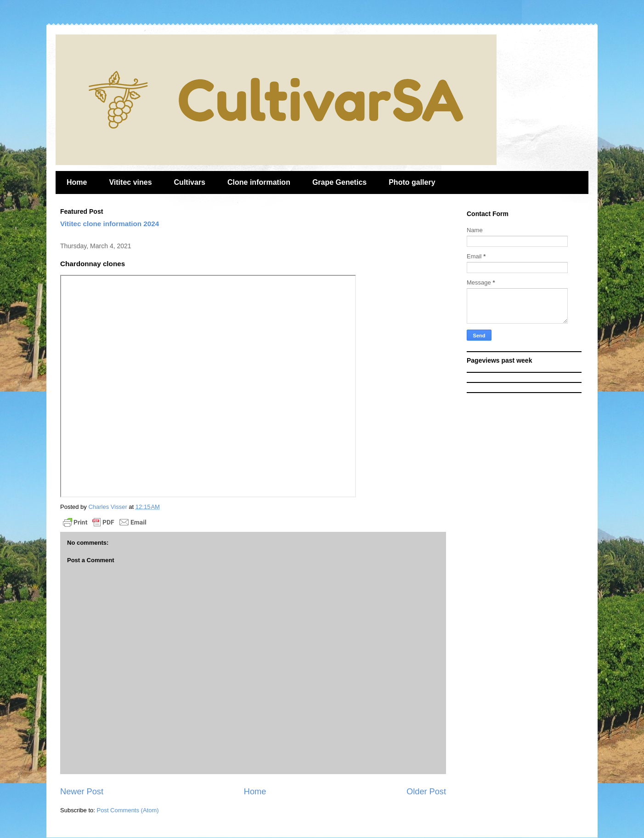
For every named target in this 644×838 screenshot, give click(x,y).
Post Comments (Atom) (128, 810)
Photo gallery (412, 182)
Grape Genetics (339, 182)
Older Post (426, 792)
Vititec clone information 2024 (110, 224)
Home (77, 182)
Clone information (259, 182)
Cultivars (190, 182)
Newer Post (82, 792)
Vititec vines (130, 182)
